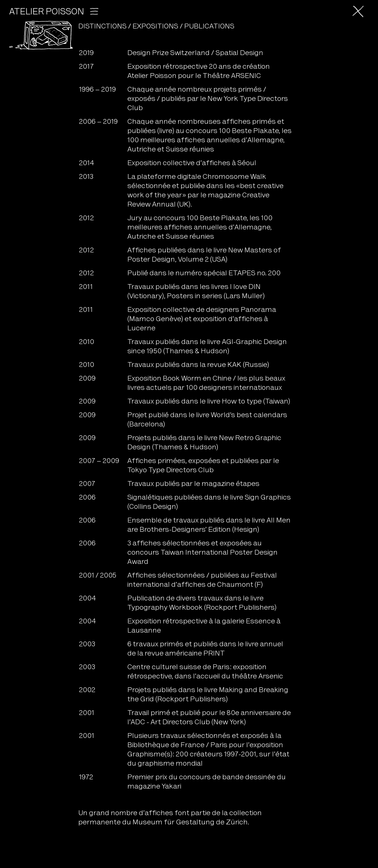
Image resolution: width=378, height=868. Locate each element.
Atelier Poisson (54, 12)
